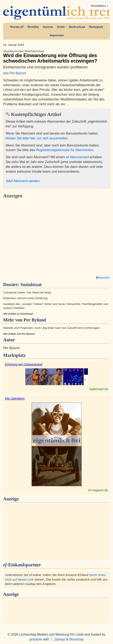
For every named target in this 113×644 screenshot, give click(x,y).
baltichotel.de (99, 389)
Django (60, 639)
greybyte (36, 639)
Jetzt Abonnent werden (23, 181)
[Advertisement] (56, 238)
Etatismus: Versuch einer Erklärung (25, 298)
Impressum (57, 35)
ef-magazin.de (98, 490)
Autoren (48, 27)
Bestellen (33, 27)
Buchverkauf (77, 27)
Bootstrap (76, 639)
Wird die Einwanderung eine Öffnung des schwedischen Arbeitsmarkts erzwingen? (56, 57)
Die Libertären (15, 398)
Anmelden (100, 6)
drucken (103, 278)
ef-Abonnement (77, 157)
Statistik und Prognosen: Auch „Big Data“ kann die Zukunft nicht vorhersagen (51, 328)
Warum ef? (17, 27)
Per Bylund (18, 73)
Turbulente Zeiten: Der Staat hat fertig (27, 292)
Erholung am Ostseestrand (24, 364)
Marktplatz (96, 27)
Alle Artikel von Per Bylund (19, 334)
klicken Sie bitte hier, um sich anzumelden (37, 138)
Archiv (61, 27)
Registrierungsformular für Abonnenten (65, 150)
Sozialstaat (31, 285)
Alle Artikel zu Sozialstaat (18, 314)
